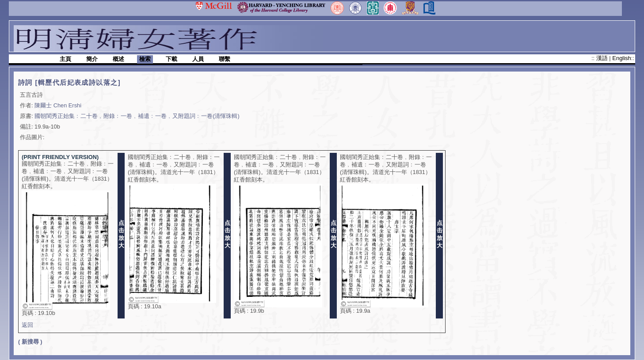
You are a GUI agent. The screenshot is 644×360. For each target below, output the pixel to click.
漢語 (603, 58)
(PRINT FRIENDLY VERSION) (60, 157)
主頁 (65, 59)
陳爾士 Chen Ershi (58, 105)
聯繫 (225, 59)
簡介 (92, 59)
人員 (198, 59)
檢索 (145, 59)
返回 (27, 325)
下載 (171, 59)
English (621, 58)
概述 (118, 59)
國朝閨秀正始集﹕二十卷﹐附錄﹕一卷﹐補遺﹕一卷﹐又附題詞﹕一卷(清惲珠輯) (137, 116)
